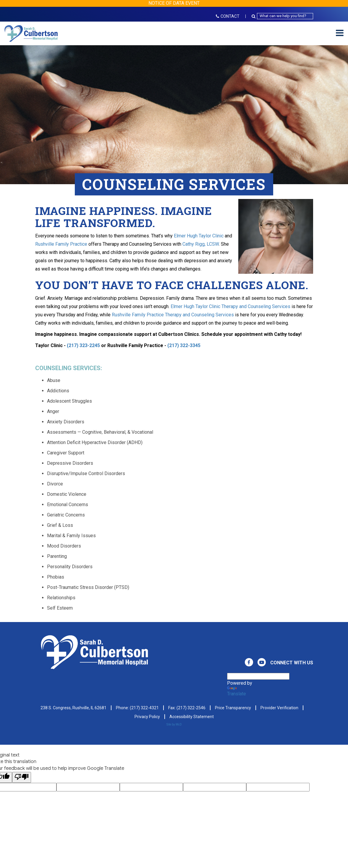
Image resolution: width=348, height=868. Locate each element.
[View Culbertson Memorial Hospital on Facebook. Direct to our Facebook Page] (249, 662)
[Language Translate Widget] (258, 676)
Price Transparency (233, 708)
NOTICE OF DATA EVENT (174, 3)
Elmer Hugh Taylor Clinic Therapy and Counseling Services (230, 306)
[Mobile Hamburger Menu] (340, 33)
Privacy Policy (147, 717)
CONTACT (228, 16)
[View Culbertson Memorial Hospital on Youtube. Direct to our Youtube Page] (262, 662)
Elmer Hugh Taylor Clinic (199, 236)
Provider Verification (279, 708)
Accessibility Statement (192, 717)
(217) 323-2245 (83, 345)
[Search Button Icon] (254, 16)
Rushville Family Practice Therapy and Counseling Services (173, 315)
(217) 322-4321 (144, 708)
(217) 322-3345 (184, 345)
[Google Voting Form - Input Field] (88, 787)
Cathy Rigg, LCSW (201, 244)
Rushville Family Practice (61, 244)
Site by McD (174, 724)
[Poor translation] (22, 777)
